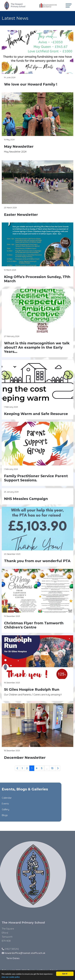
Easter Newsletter (22, 215)
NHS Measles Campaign (27, 499)
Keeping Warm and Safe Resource (37, 414)
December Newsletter (26, 758)
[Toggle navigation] (69, 5)
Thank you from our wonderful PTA (38, 561)
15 (53, 768)
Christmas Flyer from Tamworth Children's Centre (35, 625)
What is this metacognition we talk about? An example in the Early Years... (37, 347)
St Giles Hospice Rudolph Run (32, 689)
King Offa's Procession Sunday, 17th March (38, 279)
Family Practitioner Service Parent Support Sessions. (37, 478)
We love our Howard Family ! (31, 84)
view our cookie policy (11, 978)
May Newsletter (20, 146)
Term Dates (20, 958)
